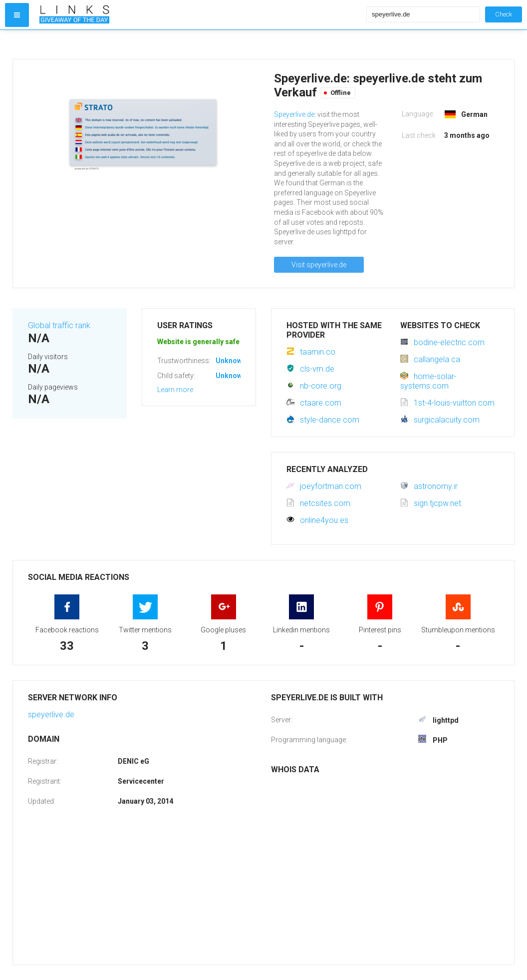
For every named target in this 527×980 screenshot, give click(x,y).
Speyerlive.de (294, 114)
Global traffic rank (59, 325)
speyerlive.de (51, 715)
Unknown (231, 361)
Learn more (175, 390)
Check (504, 14)
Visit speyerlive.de (319, 265)
